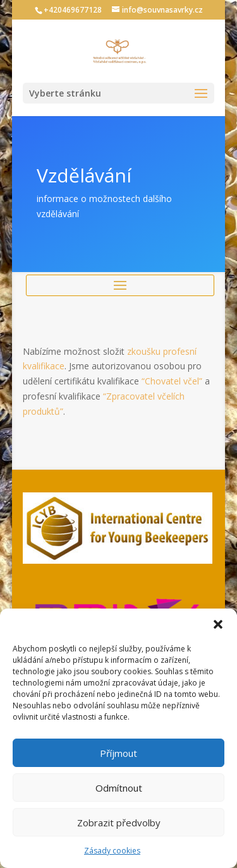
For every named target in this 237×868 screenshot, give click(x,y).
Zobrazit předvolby (119, 823)
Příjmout (118, 753)
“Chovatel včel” (172, 381)
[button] (218, 624)
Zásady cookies (112, 851)
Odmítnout (119, 788)
